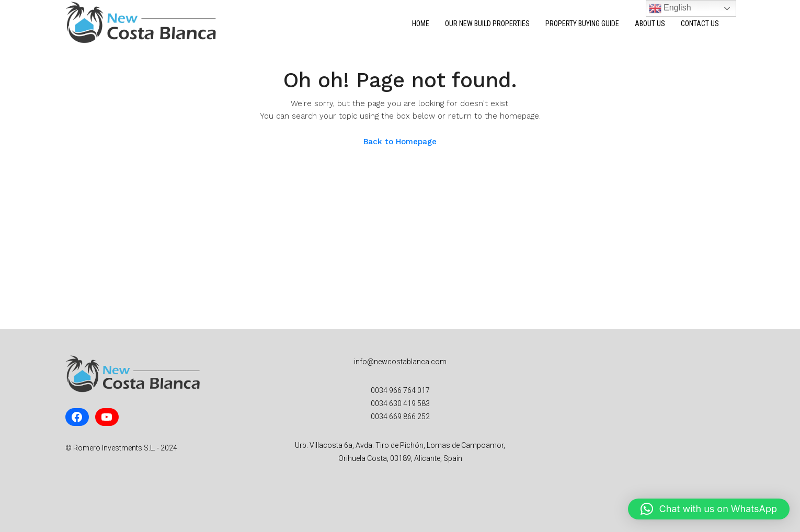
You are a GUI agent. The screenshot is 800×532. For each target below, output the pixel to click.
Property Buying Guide (582, 24)
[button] (709, 509)
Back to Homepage (400, 142)
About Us (650, 24)
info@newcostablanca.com (400, 362)
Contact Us (700, 24)
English (670, 8)
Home (421, 24)
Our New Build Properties (487, 24)
